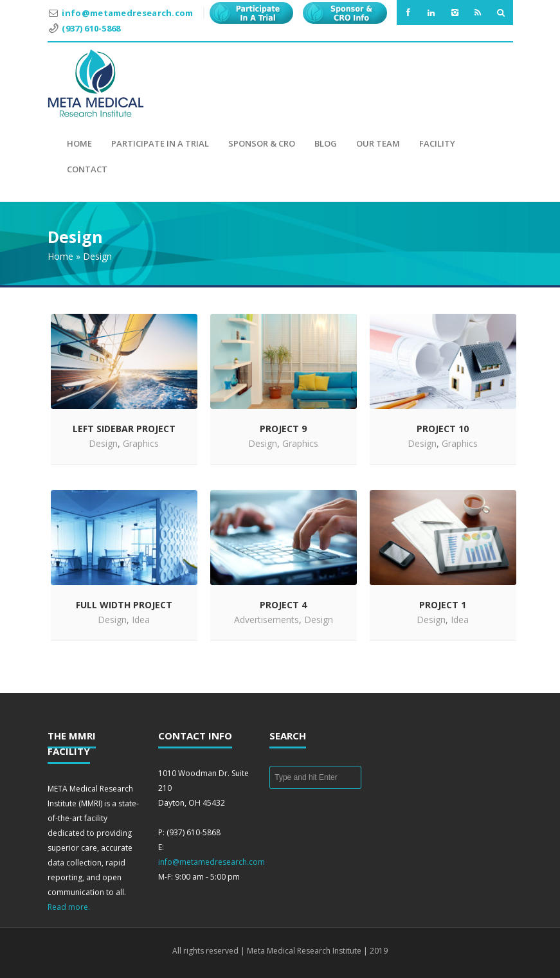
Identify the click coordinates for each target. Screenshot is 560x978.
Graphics (141, 443)
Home (79, 143)
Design (103, 443)
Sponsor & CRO (262, 143)
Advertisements (266, 620)
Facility (437, 143)
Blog (326, 143)
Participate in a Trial (160, 143)
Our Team (378, 143)
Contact (87, 169)
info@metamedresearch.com (127, 13)
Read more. (69, 907)
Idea (141, 620)
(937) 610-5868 (91, 28)
